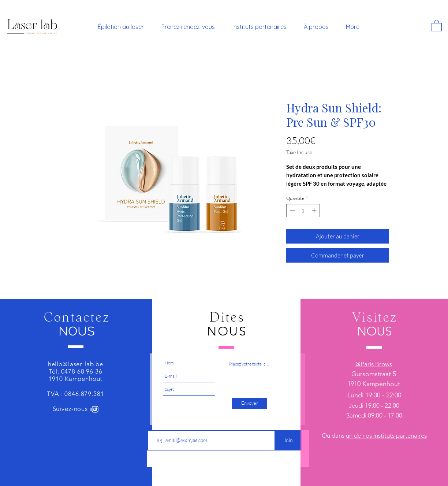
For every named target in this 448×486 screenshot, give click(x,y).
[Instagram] (95, 409)
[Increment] (315, 211)
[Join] (288, 440)
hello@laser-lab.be (76, 364)
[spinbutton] (303, 211)
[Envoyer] (249, 403)
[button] (437, 25)
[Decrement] (292, 211)
